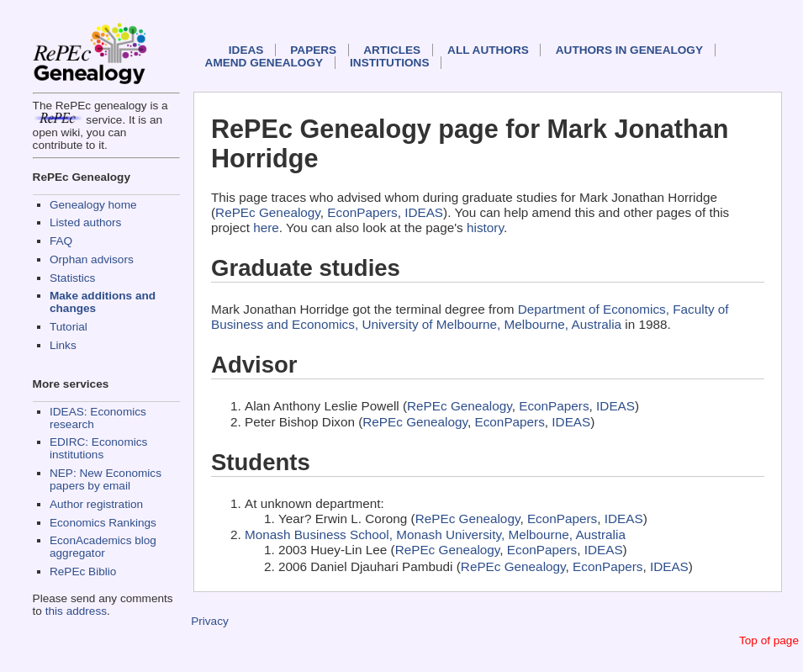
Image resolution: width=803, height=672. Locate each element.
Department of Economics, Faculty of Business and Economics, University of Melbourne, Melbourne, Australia (470, 317)
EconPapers (362, 212)
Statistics (72, 278)
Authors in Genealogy (629, 50)
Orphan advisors (92, 259)
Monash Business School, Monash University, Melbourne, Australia (435, 534)
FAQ (61, 241)
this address (76, 611)
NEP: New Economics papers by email (106, 479)
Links (63, 345)
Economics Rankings (103, 523)
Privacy (210, 621)
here (266, 228)
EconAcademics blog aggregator (103, 547)
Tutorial (69, 327)
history (485, 228)
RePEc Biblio (83, 571)
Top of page (769, 640)
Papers (313, 50)
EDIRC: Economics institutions (98, 448)
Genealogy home (93, 205)
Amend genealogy (264, 63)
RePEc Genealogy (268, 212)
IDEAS (246, 50)
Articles (392, 50)
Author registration (96, 504)
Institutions (389, 63)
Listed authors (85, 222)
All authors (488, 50)
